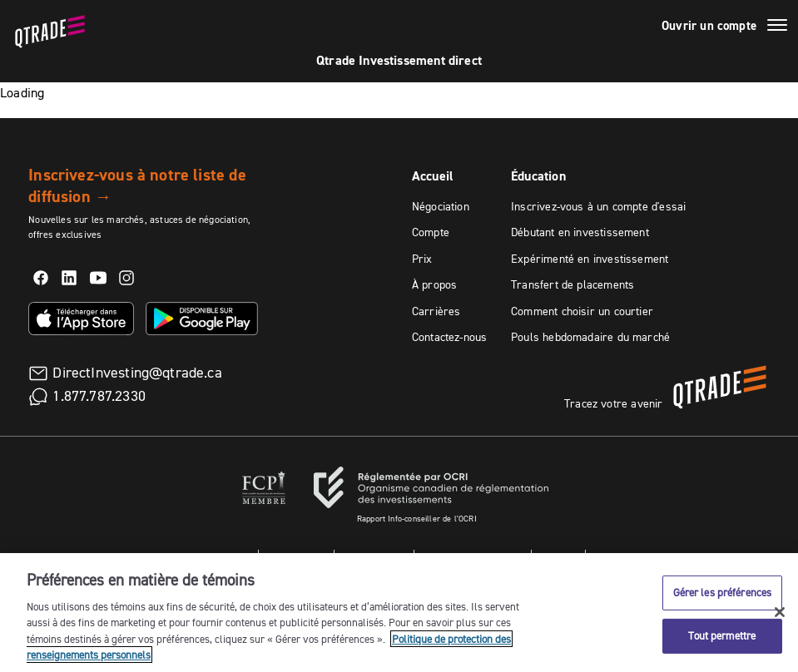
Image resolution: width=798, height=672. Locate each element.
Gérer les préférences (723, 594)
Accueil (433, 176)
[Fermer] (780, 614)
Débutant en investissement (580, 232)
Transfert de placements (572, 284)
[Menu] (777, 27)
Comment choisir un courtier (582, 311)
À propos (434, 284)
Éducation (538, 176)
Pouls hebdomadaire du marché (590, 337)
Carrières (436, 311)
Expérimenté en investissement (590, 259)
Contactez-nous (450, 337)
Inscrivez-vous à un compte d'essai (598, 206)
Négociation (441, 206)
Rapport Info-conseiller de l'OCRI (417, 519)
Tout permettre (722, 637)
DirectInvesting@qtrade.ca (137, 373)
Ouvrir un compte (709, 26)
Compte (431, 232)
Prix (422, 259)
